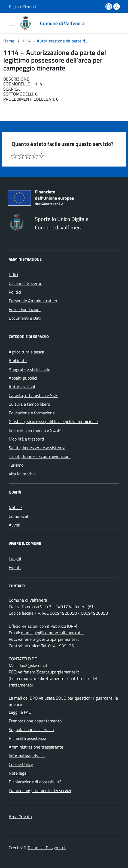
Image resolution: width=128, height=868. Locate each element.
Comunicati (19, 516)
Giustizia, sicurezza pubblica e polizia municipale (53, 421)
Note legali (19, 773)
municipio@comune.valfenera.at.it (53, 633)
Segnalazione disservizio (31, 730)
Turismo (16, 465)
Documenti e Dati (25, 318)
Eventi (15, 567)
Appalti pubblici (23, 378)
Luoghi (15, 559)
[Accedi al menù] (4, 23)
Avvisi (14, 525)
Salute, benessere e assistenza (37, 448)
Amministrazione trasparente (36, 747)
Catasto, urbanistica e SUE (33, 395)
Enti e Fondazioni (25, 309)
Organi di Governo (25, 283)
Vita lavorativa (22, 474)
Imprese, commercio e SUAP (35, 430)
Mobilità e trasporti (26, 439)
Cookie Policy (21, 764)
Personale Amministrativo (33, 301)
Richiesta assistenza (28, 738)
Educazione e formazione (32, 413)
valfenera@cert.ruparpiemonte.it (48, 639)
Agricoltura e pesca (26, 352)
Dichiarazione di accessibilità (35, 782)
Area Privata (20, 817)
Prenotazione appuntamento (35, 721)
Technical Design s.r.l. (47, 848)
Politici (15, 292)
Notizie (15, 507)
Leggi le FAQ (20, 712)
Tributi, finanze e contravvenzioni (40, 456)
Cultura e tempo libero (29, 404)
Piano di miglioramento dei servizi (40, 790)
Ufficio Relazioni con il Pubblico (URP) (43, 626)
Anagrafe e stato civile (29, 369)
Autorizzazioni (22, 387)
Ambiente (18, 361)
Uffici (13, 275)
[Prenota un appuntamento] (109, 7)
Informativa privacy (27, 756)
